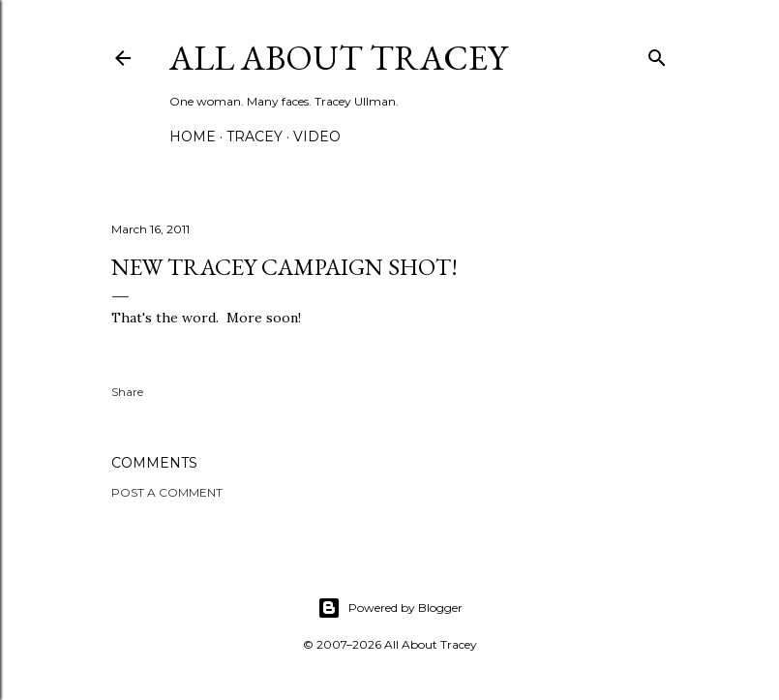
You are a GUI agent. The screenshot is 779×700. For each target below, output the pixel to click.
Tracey (255, 137)
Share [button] (127, 392)
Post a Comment (167, 492)
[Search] (657, 54)
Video (317, 137)
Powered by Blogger (390, 608)
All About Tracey (338, 58)
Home (193, 137)
